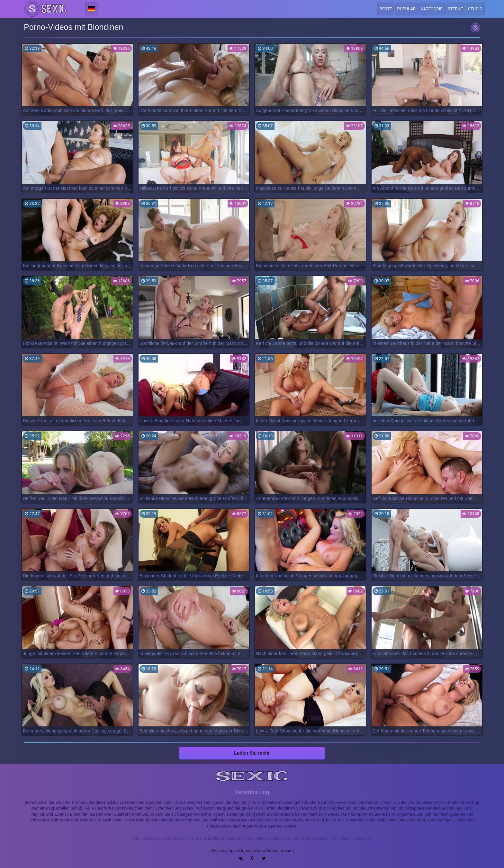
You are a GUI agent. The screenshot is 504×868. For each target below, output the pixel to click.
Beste (386, 9)
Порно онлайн (280, 850)
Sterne (455, 9)
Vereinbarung (252, 792)
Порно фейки (252, 850)
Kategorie (432, 9)
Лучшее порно (224, 850)
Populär (406, 9)
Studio (475, 9)
